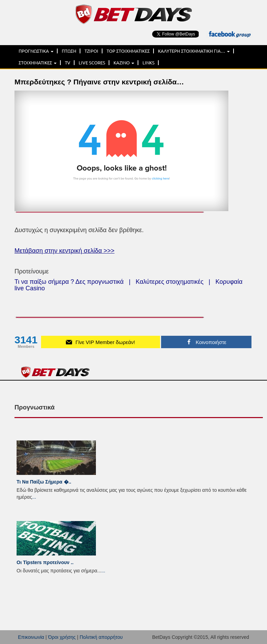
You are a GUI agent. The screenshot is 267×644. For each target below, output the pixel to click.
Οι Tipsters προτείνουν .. (45, 562)
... (34, 497)
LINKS (149, 63)
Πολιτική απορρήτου (101, 637)
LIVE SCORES (92, 63)
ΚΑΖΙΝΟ (124, 63)
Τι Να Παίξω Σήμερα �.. (44, 482)
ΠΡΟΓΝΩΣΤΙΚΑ (36, 51)
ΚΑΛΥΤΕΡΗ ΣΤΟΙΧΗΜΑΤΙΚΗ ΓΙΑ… (194, 51)
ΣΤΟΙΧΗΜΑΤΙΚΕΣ (38, 63)
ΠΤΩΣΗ (69, 51)
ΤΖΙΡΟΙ (91, 51)
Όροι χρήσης (62, 637)
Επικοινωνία (31, 637)
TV (68, 63)
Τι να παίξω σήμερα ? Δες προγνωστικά (69, 282)
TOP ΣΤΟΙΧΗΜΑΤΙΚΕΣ (128, 51)
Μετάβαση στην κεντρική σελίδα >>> (65, 251)
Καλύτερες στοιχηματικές (170, 282)
